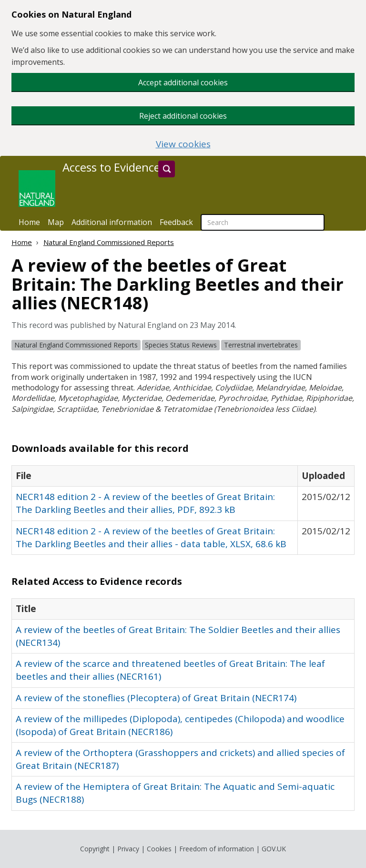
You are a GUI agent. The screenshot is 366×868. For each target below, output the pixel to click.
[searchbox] (263, 222)
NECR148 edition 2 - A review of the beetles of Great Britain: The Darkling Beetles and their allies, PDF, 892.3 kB (145, 503)
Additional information (112, 222)
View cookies (183, 144)
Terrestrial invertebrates (261, 345)
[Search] (167, 169)
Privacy (128, 849)
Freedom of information (217, 849)
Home (29, 222)
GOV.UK (274, 849)
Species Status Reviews (181, 345)
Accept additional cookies (183, 82)
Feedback (176, 222)
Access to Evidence (111, 167)
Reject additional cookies (183, 116)
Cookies (159, 849)
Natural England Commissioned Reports (109, 242)
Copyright (95, 849)
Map (56, 222)
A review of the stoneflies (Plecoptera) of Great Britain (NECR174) (156, 698)
